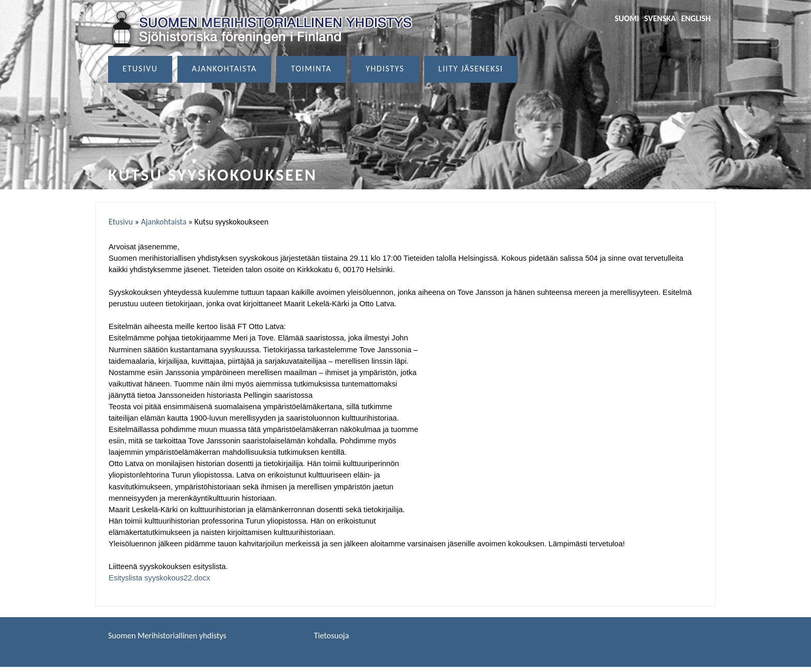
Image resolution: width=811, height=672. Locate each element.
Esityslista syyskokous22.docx (159, 578)
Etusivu (140, 69)
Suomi (627, 18)
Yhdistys (385, 69)
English (696, 18)
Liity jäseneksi (471, 69)
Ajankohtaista (224, 69)
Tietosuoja (332, 636)
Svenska (660, 18)
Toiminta (311, 69)
